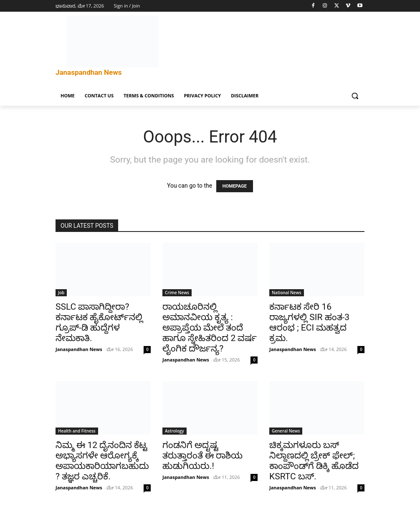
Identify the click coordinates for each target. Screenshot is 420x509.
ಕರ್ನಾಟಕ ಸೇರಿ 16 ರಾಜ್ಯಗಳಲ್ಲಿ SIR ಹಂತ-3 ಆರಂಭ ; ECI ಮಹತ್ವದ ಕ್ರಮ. (309, 322)
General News (286, 431)
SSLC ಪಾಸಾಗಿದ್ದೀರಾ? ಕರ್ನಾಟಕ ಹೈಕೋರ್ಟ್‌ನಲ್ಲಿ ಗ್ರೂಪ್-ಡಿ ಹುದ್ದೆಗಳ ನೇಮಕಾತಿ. (99, 322)
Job (61, 293)
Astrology (175, 431)
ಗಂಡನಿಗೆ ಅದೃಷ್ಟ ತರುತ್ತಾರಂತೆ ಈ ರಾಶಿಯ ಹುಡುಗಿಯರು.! (202, 456)
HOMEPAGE (235, 186)
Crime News (177, 293)
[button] (355, 96)
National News (287, 293)
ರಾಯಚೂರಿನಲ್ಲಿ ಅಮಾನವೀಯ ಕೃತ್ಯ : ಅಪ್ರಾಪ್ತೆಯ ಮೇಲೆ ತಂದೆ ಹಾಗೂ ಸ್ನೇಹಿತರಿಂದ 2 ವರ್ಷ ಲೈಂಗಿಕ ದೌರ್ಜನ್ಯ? (210, 328)
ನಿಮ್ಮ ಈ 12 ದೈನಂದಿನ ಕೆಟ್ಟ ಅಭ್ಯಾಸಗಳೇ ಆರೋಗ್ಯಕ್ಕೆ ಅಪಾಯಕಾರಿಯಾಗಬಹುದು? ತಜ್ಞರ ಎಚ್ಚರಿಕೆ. (102, 461)
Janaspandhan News (79, 349)
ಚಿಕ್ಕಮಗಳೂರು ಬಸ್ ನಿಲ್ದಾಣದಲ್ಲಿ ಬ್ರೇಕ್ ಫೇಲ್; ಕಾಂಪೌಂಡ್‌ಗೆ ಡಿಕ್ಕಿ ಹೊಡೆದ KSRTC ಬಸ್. (314, 461)
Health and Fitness (77, 431)
